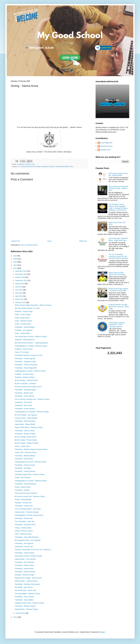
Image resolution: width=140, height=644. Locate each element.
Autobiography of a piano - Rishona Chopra (30, 371)
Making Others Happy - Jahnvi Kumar (28, 578)
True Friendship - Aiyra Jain (25, 521)
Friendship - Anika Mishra (24, 459)
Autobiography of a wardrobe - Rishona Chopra (32, 412)
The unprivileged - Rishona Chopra (27, 594)
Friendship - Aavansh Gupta (25, 465)
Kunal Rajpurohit (106, 143)
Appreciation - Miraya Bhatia (25, 424)
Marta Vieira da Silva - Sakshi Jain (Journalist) (117, 274)
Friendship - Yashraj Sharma (25, 471)
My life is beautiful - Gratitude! (26, 384)
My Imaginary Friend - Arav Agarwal (28, 540)
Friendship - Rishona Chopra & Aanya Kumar (31, 449)
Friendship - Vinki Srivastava (25, 421)
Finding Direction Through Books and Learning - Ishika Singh (119, 307)
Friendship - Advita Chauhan (25, 572)
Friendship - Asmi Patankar (24, 562)
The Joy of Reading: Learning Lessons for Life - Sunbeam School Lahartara (118, 256)
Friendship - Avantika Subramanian (27, 584)
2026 (15, 256)
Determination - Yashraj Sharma (26, 581)
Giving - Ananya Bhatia (23, 500)
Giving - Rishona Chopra (24, 531)
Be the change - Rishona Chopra (27, 443)
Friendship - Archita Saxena (25, 409)
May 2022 (19, 293)
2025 (15, 259)
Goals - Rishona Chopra (23, 321)
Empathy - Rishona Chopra (25, 575)
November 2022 (21, 274)
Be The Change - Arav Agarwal (26, 415)
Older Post (83, 241)
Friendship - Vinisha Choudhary (26, 365)
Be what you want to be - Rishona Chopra (30, 496)
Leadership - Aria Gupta (23, 402)
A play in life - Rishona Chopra (26, 452)
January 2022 (20, 613)
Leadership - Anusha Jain (24, 547)
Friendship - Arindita (22, 490)
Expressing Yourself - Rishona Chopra (28, 556)
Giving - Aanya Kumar (23, 487)
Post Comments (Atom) (29, 245)
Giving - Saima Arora (22, 446)
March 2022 (20, 299)
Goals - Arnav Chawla (23, 315)
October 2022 (20, 277)
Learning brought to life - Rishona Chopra (30, 474)
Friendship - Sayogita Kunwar (25, 362)
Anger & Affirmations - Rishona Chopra (29, 427)
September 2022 (21, 281)
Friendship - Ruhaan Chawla (25, 434)
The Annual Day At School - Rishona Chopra (31, 337)
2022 (15, 268)
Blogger (102, 632)
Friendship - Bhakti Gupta (24, 393)
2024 (15, 262)
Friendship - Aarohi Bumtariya (25, 484)
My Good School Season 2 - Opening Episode (31, 343)
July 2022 (19, 287)
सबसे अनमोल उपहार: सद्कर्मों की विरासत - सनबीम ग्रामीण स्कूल (118, 239)
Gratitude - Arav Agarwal (24, 330)
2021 (15, 617)
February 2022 (21, 302)
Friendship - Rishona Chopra (25, 606)
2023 (15, 265)
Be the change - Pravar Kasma (26, 440)
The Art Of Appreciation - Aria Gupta (28, 509)
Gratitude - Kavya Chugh (24, 311)
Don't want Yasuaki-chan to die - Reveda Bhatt (118, 174)
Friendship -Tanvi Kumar (24, 405)
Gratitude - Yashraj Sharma (25, 340)
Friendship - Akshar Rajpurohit (26, 368)
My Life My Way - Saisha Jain (25, 590)
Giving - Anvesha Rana (23, 528)
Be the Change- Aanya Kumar (26, 437)
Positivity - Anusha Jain (23, 503)
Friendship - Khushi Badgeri (25, 327)
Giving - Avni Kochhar (23, 478)
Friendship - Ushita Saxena (25, 553)
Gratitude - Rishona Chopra (25, 377)
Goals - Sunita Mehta (22, 333)
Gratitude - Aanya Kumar (24, 349)
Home (50, 241)
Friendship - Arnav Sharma (24, 396)
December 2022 (21, 271)
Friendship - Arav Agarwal (24, 543)
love (33, 164)
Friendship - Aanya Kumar (24, 569)
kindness (28, 164)
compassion (21, 164)
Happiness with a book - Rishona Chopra (29, 603)
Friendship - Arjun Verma (24, 587)
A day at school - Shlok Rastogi (26, 418)
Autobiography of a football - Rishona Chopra (31, 346)
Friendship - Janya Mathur (24, 600)
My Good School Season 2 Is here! (27, 308)
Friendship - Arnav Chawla (24, 597)
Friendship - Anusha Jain (24, 506)
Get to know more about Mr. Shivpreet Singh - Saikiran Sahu (119, 188)
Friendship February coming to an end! (29, 355)
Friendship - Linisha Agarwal (25, 359)
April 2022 (19, 296)
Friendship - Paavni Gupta (24, 565)
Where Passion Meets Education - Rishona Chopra (33, 305)
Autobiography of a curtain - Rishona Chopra (31, 481)
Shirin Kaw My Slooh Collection (26, 493)
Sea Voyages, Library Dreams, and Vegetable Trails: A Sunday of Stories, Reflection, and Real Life (118, 207)
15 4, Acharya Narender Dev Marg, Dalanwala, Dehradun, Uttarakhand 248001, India (46, 166)
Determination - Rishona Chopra (26, 609)
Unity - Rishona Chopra (23, 534)
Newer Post (16, 241)
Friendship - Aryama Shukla (25, 431)
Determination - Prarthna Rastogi (27, 512)
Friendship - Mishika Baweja (25, 456)
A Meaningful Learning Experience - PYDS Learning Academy (117, 325)
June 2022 (19, 290)
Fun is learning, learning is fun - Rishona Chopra (32, 399)
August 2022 (20, 284)
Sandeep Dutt (105, 150)
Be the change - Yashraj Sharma (26, 380)
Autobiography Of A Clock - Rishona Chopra (31, 462)
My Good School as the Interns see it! (28, 387)
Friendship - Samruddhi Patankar (27, 537)
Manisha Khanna (106, 146)
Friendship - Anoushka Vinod (25, 525)
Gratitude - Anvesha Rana (24, 374)
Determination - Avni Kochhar (25, 559)
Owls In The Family (22, 352)
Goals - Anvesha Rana (23, 324)
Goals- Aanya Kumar (22, 318)
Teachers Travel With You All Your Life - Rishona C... (34, 550)
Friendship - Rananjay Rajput (25, 390)
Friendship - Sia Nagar (23, 468)
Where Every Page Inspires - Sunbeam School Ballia (118, 290)
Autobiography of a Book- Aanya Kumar (29, 515)
